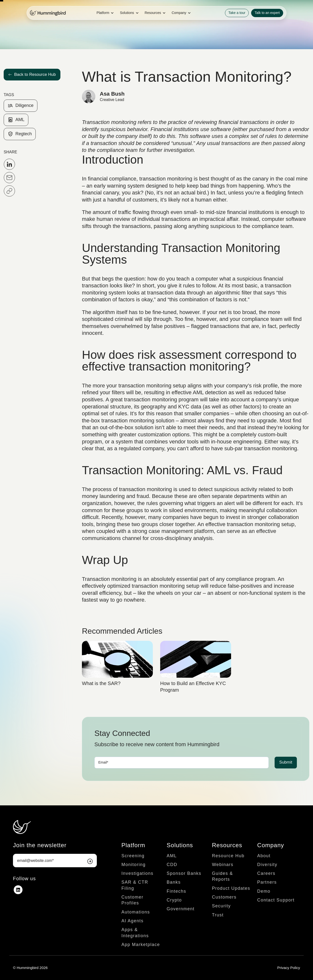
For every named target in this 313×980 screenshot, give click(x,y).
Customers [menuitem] (224, 897)
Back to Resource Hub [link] (32, 74)
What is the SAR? (101, 683)
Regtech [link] (20, 134)
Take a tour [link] (237, 13)
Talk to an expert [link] (267, 13)
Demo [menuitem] (264, 891)
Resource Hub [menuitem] (228, 856)
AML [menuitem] (172, 856)
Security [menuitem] (221, 906)
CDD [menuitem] (172, 865)
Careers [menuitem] (266, 873)
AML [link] (16, 120)
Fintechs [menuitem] (177, 891)
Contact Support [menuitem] (276, 900)
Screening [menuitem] (133, 856)
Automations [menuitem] (136, 912)
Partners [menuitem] (267, 882)
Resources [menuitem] (227, 845)
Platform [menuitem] (133, 845)
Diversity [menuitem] (267, 865)
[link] (48, 13)
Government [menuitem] (181, 909)
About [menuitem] (264, 856)
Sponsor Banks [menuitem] (184, 873)
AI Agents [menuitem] (132, 921)
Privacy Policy (289, 968)
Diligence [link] (21, 106)
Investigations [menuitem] (137, 873)
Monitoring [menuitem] (133, 865)
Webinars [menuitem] (223, 865)
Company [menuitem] (271, 845)
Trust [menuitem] (218, 915)
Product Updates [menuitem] (231, 888)
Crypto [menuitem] (174, 900)
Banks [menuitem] (174, 882)
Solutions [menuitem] (180, 845)
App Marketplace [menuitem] (141, 945)
